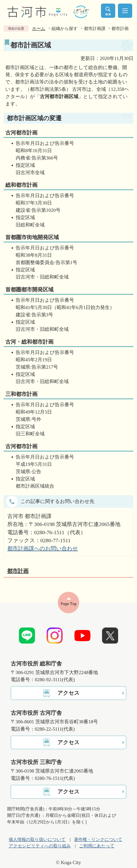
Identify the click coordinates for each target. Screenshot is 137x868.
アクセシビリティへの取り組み (40, 846)
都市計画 (120, 28)
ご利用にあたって (97, 846)
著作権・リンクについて (98, 839)
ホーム (39, 28)
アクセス (68, 693)
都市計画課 (95, 28)
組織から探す (65, 28)
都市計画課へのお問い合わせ (43, 548)
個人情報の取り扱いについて (37, 839)
